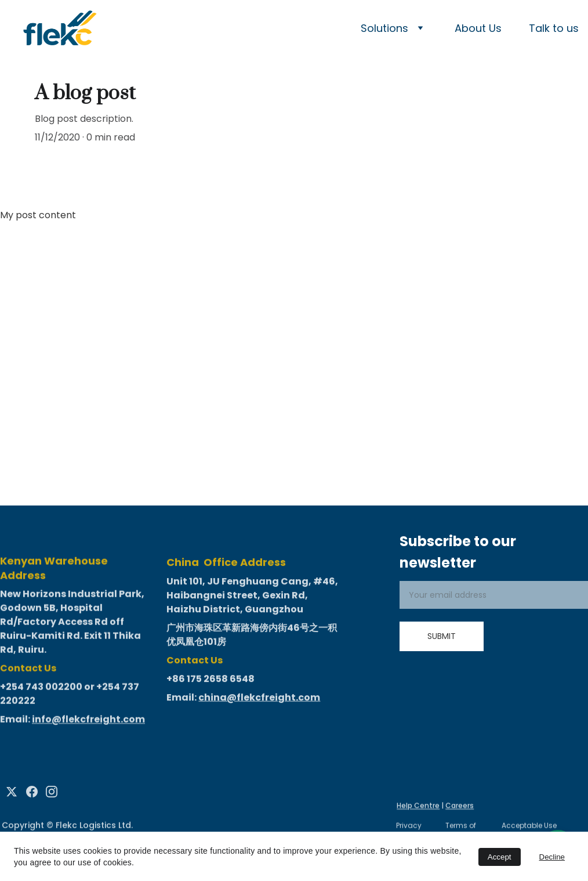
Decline (552, 857)
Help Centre (418, 806)
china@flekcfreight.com (259, 705)
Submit (442, 636)
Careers (460, 806)
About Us (478, 28)
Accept (500, 857)
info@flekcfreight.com (88, 726)
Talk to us (554, 28)
